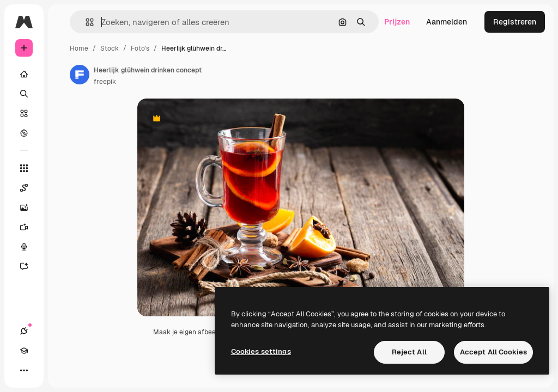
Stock (110, 48)
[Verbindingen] (24, 331)
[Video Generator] (29, 227)
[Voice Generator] (29, 247)
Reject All (409, 352)
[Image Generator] (29, 207)
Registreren (515, 22)
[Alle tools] (24, 168)
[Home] (24, 74)
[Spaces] (29, 188)
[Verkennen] (24, 133)
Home (79, 48)
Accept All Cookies (493, 352)
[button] (85, 22)
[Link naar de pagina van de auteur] (80, 75)
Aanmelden (447, 22)
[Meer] (24, 370)
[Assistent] (29, 266)
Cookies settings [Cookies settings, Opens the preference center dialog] (261, 351)
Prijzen (397, 22)
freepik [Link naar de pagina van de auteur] (105, 82)
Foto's (140, 48)
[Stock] (24, 113)
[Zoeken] (24, 94)
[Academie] (24, 351)
